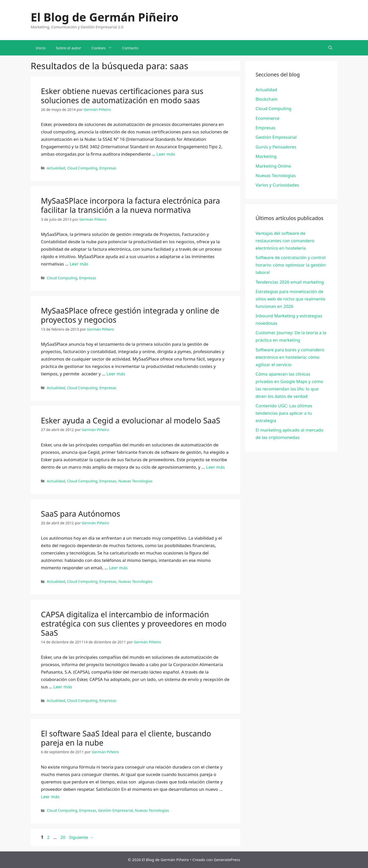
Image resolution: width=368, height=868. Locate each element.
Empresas (108, 168)
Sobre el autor (68, 48)
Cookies (104, 48)
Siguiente (81, 837)
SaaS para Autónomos (80, 514)
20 (63, 837)
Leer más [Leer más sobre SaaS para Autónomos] (118, 568)
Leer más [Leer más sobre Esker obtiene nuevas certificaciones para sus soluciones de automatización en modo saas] (166, 154)
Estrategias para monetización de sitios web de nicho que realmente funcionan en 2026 (290, 299)
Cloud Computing (82, 168)
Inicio (41, 48)
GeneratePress (227, 860)
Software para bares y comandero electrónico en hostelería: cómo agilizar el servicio (290, 357)
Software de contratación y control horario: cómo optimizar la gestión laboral (291, 265)
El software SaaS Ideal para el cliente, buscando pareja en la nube (126, 738)
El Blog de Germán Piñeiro (105, 17)
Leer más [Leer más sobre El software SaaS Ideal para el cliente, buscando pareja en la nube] (50, 797)
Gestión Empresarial (116, 810)
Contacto (130, 48)
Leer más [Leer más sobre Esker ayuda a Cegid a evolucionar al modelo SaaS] (216, 467)
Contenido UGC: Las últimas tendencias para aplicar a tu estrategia (284, 413)
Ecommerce (268, 118)
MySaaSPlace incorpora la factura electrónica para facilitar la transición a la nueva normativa (130, 205)
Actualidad (56, 168)
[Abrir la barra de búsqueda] (330, 48)
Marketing (266, 156)
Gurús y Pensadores (276, 147)
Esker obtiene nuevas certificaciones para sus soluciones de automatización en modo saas (122, 96)
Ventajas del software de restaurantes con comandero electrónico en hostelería (285, 241)
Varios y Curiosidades (277, 185)
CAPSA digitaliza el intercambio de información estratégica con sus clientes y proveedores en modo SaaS (134, 624)
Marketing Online (273, 166)
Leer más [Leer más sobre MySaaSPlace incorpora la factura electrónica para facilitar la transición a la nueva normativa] (79, 264)
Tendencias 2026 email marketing (290, 282)
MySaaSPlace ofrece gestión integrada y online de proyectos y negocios (130, 315)
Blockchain (267, 99)
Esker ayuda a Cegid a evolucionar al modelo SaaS (131, 420)
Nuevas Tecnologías (135, 481)
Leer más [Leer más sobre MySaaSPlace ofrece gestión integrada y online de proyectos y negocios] (116, 374)
